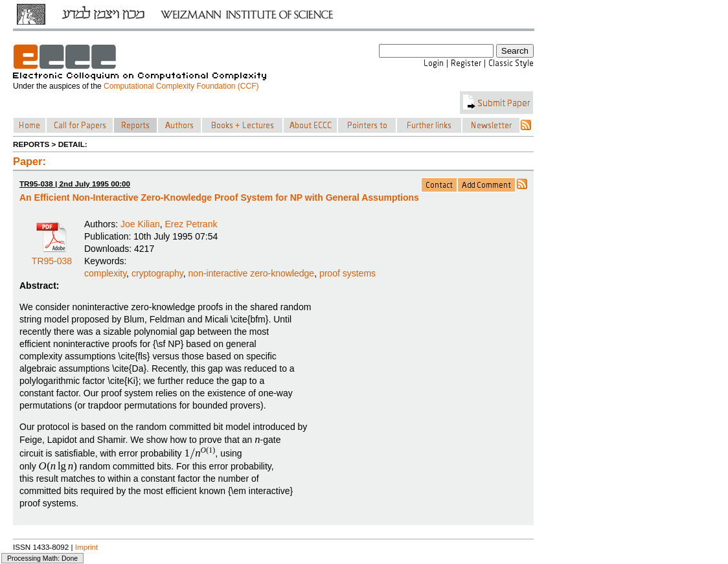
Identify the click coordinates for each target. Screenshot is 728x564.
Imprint (87, 547)
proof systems (347, 273)
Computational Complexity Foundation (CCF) (181, 86)
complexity (105, 273)
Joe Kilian (140, 224)
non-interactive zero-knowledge (252, 273)
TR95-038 (52, 256)
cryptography (157, 273)
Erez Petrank (191, 224)
